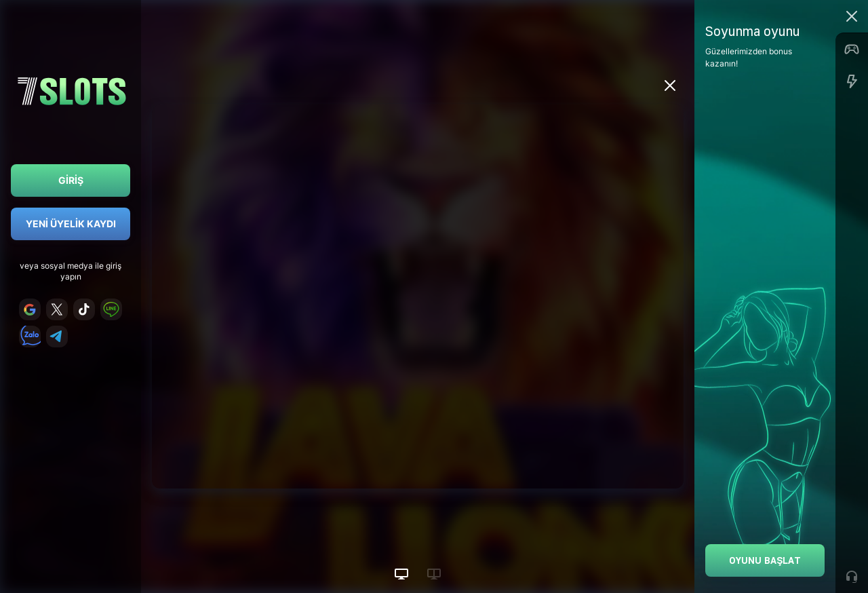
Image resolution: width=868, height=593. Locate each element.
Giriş (71, 180)
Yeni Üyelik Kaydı (71, 224)
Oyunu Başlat (765, 560)
